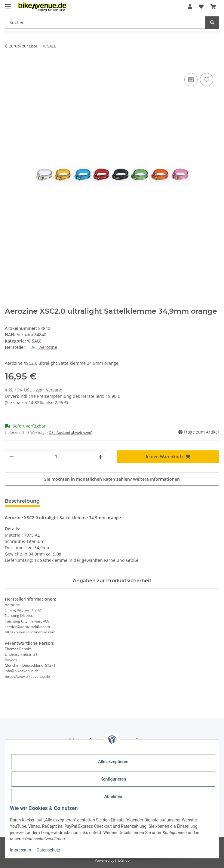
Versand (54, 390)
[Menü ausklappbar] (8, 4)
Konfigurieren (113, 779)
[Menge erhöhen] (100, 457)
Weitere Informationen (156, 479)
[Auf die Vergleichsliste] (191, 80)
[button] (190, 7)
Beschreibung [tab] (22, 501)
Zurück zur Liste (23, 46)
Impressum (20, 850)
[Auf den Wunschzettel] (207, 80)
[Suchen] (212, 22)
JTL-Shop (122, 860)
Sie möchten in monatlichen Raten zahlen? (112, 479)
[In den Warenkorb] (10, 65)
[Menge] (56, 457)
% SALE (34, 341)
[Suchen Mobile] (105, 22)
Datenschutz (48, 850)
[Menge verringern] (12, 457)
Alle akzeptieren (113, 762)
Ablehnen (113, 796)
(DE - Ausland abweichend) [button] (70, 432)
